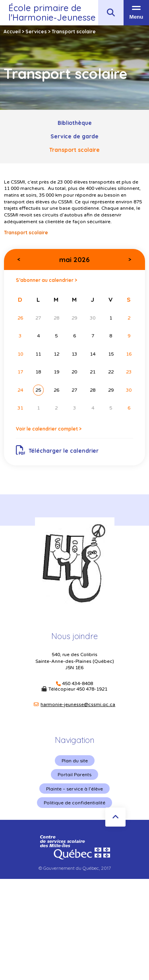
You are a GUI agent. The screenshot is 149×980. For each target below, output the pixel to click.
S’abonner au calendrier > (46, 280)
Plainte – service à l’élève (74, 789)
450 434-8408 (77, 684)
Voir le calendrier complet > (49, 429)
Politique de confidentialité (74, 803)
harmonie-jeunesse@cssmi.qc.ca (78, 704)
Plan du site (75, 761)
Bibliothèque (75, 123)
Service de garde (74, 136)
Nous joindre (74, 636)
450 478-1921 (92, 689)
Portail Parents (74, 774)
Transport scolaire (74, 150)
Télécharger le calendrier (57, 450)
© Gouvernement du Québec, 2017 (75, 868)
